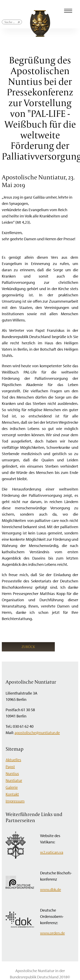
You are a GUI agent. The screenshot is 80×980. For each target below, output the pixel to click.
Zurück (28, 647)
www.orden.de (52, 933)
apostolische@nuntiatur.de (37, 733)
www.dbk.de (51, 889)
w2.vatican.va (52, 852)
